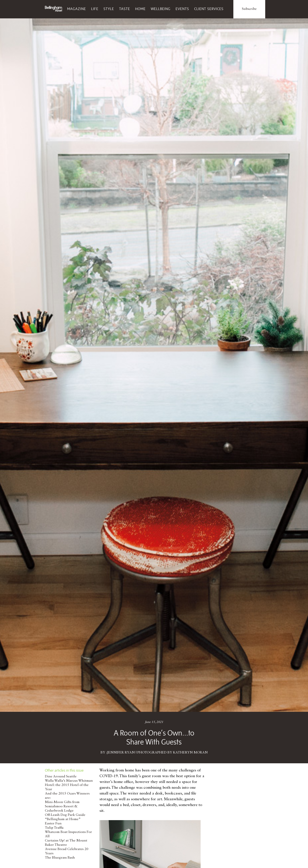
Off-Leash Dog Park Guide (65, 815)
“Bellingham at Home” (63, 819)
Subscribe (249, 9)
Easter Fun (53, 824)
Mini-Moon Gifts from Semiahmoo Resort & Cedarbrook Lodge (62, 806)
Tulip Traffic (54, 828)
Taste (125, 9)
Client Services (209, 9)
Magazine (77, 9)
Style (109, 9)
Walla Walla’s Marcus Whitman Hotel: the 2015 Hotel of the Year (69, 785)
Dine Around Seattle (61, 777)
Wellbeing (161, 9)
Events (182, 9)
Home (140, 9)
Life (95, 9)
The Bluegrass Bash (60, 858)
